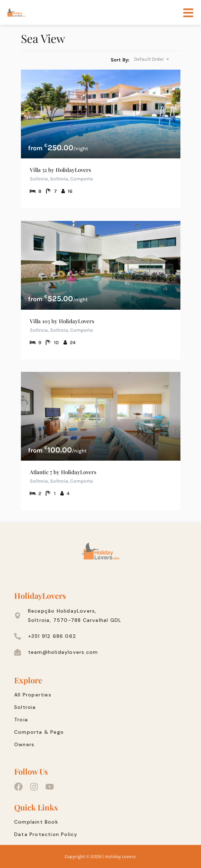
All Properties (33, 695)
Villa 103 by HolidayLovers (62, 321)
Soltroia (25, 707)
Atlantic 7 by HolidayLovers (63, 472)
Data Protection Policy (46, 834)
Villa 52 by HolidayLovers (60, 170)
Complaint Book (36, 822)
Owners (24, 744)
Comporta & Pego (39, 732)
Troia (21, 720)
